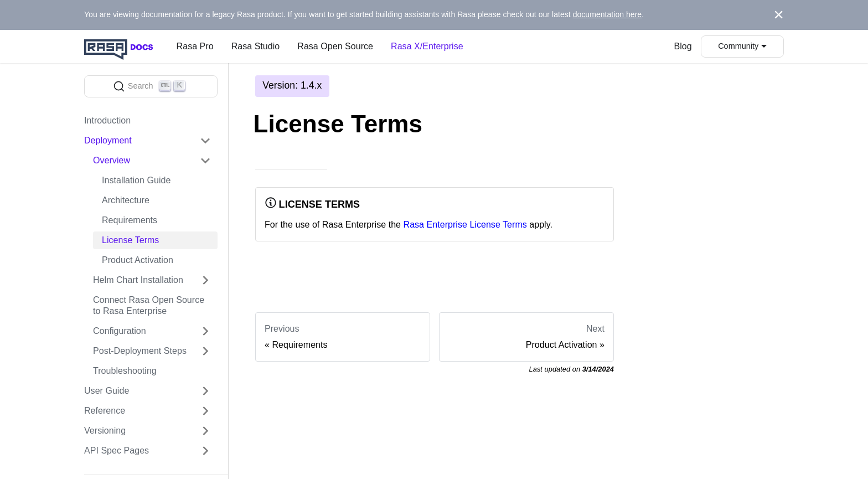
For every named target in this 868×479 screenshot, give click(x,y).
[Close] (779, 15)
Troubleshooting (125, 371)
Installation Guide (136, 180)
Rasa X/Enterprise (427, 46)
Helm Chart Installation (138, 280)
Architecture (126, 200)
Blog (683, 46)
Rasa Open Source (335, 46)
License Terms (130, 240)
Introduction (107, 120)
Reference (105, 411)
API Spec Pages (117, 450)
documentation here (608, 14)
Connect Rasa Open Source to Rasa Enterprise (149, 305)
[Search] (151, 86)
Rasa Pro (195, 46)
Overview (112, 160)
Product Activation (138, 260)
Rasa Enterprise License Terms (465, 225)
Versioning (105, 431)
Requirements (130, 220)
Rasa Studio (256, 46)
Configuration (120, 331)
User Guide (107, 391)
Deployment (108, 140)
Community (738, 46)
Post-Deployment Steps (140, 351)
